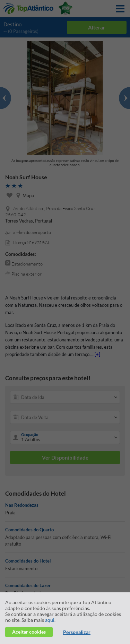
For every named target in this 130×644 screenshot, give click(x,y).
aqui (50, 620)
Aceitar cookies (29, 632)
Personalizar (77, 632)
